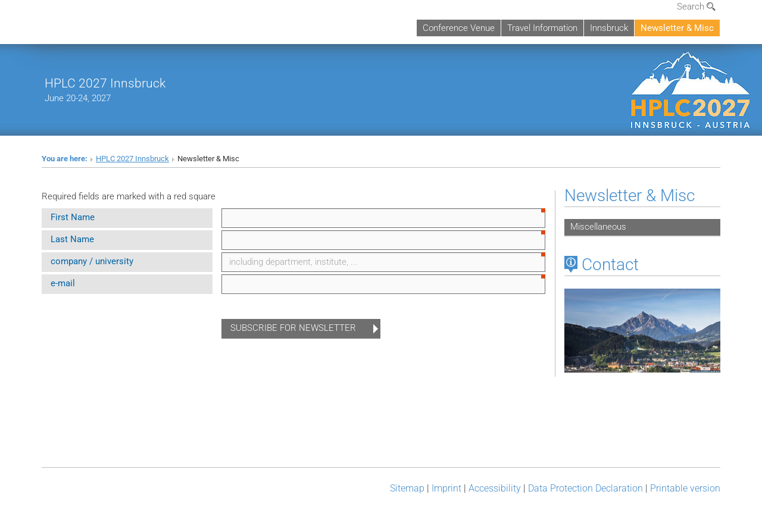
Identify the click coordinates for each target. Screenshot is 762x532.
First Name (73, 217)
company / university (92, 261)
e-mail (63, 283)
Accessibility (495, 488)
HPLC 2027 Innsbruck (105, 83)
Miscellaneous (598, 227)
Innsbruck (609, 28)
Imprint (446, 488)
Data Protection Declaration (585, 488)
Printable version (685, 488)
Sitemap (407, 488)
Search (696, 7)
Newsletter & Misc (677, 28)
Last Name (72, 239)
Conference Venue (459, 28)
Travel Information (542, 28)
